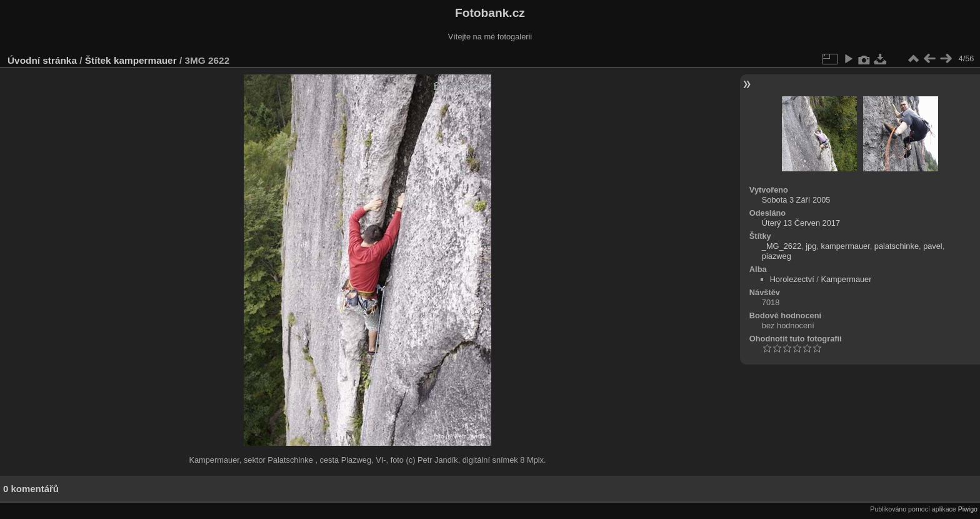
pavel (933, 246)
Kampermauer (846, 279)
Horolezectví (792, 279)
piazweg (777, 256)
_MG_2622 (782, 246)
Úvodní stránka (42, 60)
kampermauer (145, 60)
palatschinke (897, 246)
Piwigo (968, 509)
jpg (811, 246)
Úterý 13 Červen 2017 (801, 223)
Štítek (98, 60)
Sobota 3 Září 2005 (796, 200)
